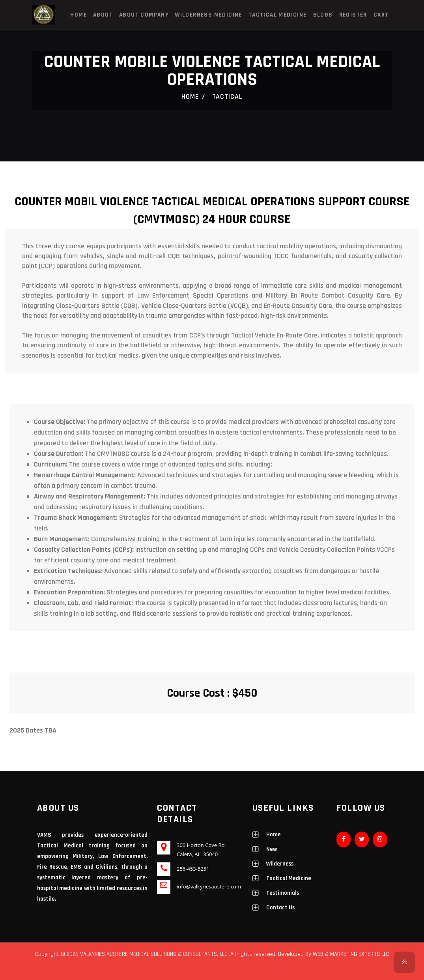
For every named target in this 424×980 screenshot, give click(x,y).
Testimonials (283, 893)
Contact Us (280, 908)
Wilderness (280, 864)
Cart (381, 15)
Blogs (323, 15)
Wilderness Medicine (209, 15)
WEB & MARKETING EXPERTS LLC (351, 954)
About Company (144, 15)
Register (353, 15)
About (103, 15)
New (272, 849)
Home (78, 15)
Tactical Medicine (278, 15)
